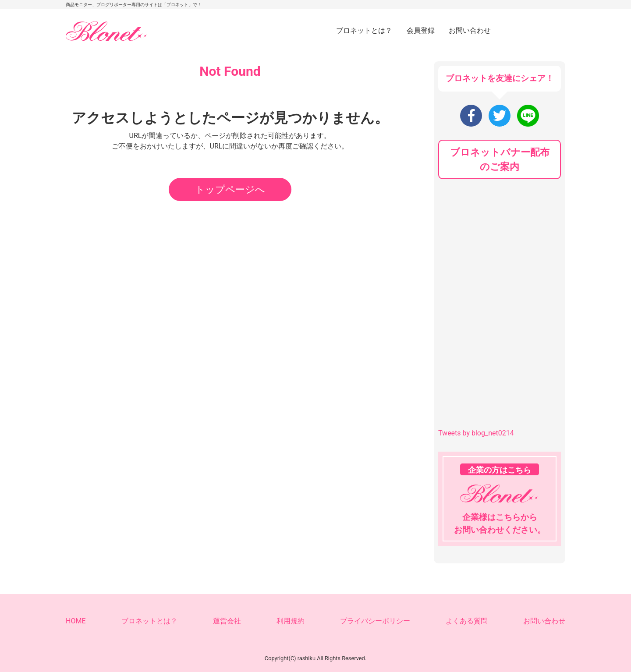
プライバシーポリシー (375, 621)
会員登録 (421, 30)
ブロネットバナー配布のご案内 (500, 159)
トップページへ (230, 189)
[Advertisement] (504, 247)
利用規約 (291, 621)
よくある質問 (467, 621)
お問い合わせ (470, 30)
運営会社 (227, 621)
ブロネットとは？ (364, 30)
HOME (76, 621)
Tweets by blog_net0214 (476, 433)
